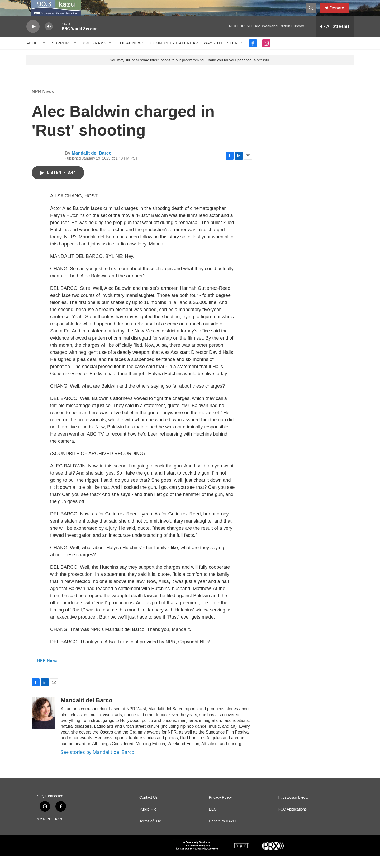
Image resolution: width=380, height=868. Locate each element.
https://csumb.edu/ (293, 809)
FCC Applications (293, 821)
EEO (213, 821)
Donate (340, 14)
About (33, 55)
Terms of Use (150, 833)
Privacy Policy (220, 809)
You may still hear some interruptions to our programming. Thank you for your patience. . (190, 72)
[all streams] (335, 38)
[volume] (49, 38)
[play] (33, 38)
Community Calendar (174, 55)
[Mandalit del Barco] (44, 725)
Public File (148, 821)
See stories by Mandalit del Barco (98, 764)
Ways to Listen (221, 55)
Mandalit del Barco (91, 165)
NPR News (43, 103)
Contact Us (148, 809)
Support (61, 55)
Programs (95, 55)
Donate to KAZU (222, 833)
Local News (131, 55)
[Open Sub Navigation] (44, 55)
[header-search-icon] (313, 14)
